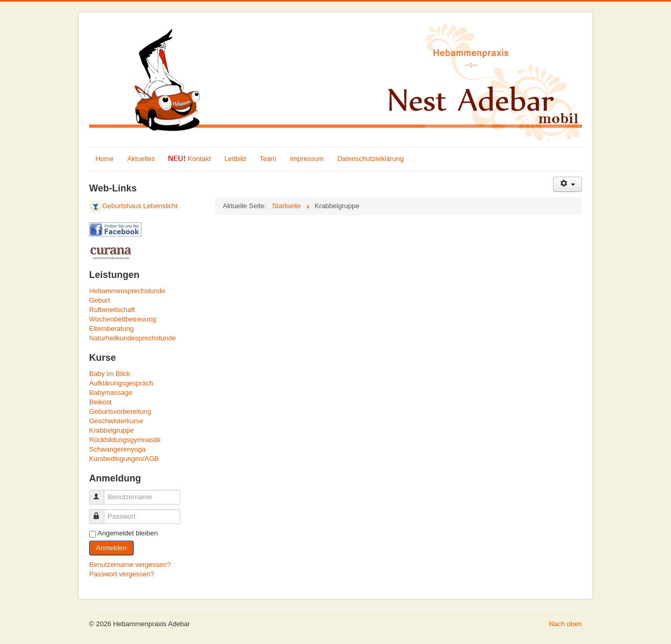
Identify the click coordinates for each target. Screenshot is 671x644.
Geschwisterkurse (116, 421)
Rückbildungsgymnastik (125, 440)
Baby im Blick (110, 374)
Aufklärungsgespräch (121, 383)
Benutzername (101, 493)
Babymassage (111, 393)
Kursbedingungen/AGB (124, 459)
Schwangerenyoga (117, 449)
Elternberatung (111, 329)
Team (268, 159)
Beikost (100, 402)
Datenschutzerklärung (370, 159)
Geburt (100, 300)
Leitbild (235, 159)
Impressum (307, 159)
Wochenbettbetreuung (123, 319)
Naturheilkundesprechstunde (133, 338)
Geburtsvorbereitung (120, 411)
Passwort (101, 512)
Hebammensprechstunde (127, 291)
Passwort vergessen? (122, 574)
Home (105, 159)
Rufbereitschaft (112, 310)
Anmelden (111, 548)
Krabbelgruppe (111, 430)
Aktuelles (141, 159)
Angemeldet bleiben (128, 533)
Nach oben (565, 624)
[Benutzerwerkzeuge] (567, 184)
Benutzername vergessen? (130, 565)
